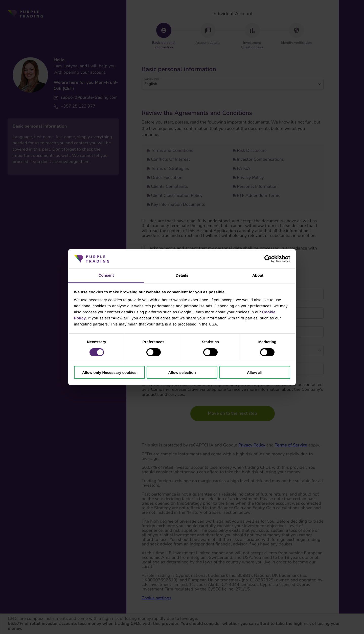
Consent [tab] (106, 275)
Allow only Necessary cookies (109, 372)
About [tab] (258, 275)
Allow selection (182, 372)
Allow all (255, 372)
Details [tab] (182, 275)
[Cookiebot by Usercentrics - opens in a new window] (268, 259)
